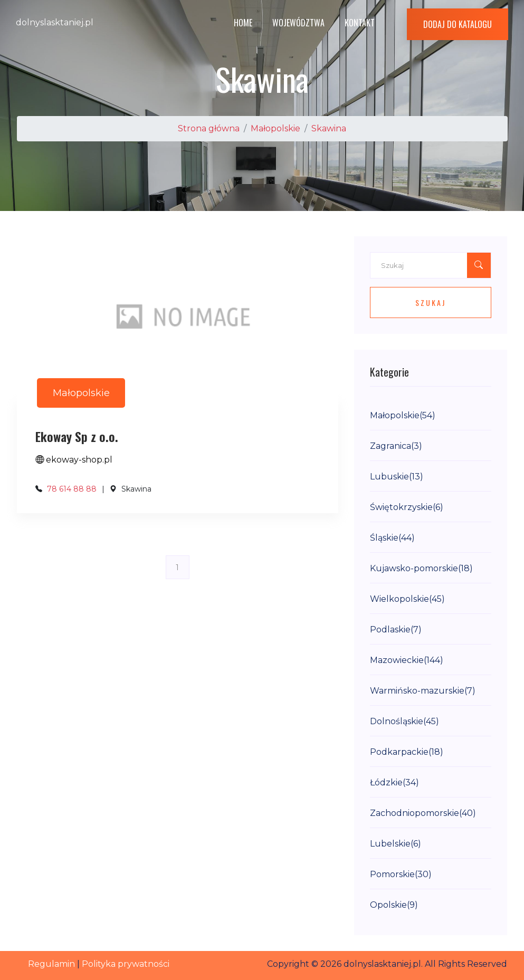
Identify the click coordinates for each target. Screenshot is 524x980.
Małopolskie (275, 128)
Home (243, 23)
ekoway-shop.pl (74, 460)
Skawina (329, 128)
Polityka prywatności (126, 964)
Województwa (298, 23)
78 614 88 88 (72, 489)
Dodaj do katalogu (458, 24)
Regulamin (51, 964)
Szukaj (431, 302)
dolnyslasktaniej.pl (55, 22)
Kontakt (360, 23)
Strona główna (209, 128)
